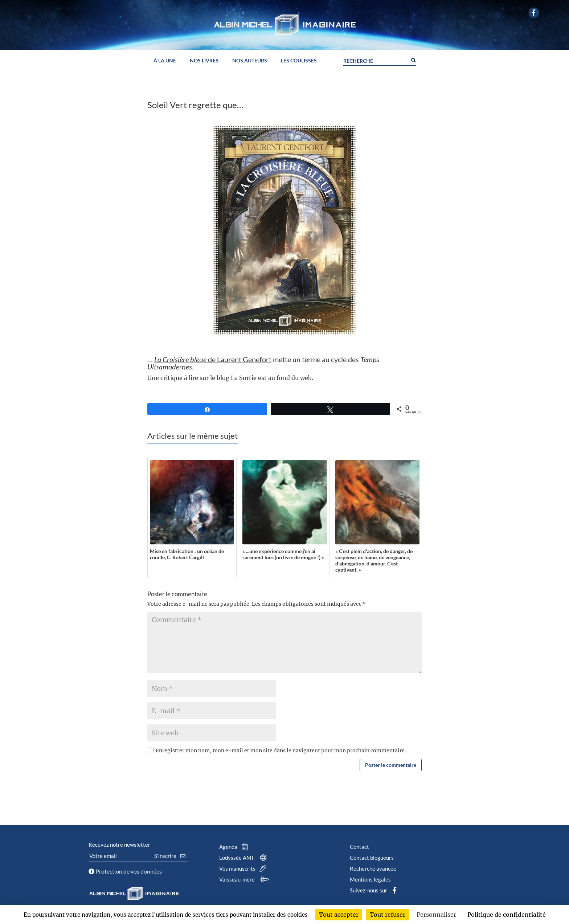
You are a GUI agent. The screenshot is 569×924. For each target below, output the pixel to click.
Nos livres (204, 61)
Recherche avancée (373, 868)
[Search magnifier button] (413, 60)
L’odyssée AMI (244, 858)
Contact (359, 847)
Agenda (235, 847)
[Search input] (375, 60)
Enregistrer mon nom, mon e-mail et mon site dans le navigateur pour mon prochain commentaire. (281, 751)
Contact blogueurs (372, 858)
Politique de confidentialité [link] (507, 915)
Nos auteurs (250, 61)
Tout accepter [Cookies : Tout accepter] (339, 915)
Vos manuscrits (244, 868)
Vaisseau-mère (245, 879)
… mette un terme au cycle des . (263, 363)
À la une (165, 61)
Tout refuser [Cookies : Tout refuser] (388, 915)
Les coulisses (299, 61)
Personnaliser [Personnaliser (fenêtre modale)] (436, 915)
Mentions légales (370, 879)
